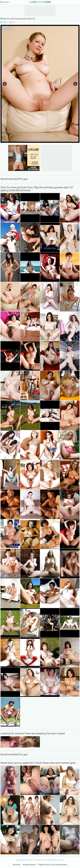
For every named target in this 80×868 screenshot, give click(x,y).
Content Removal (29, 864)
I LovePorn (40, 2)
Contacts (17, 864)
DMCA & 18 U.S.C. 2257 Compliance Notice (52, 864)
